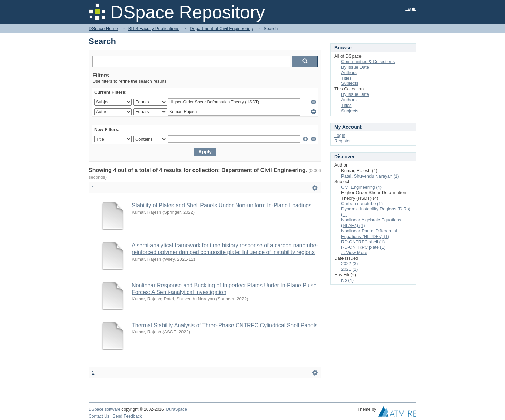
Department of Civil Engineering (221, 28)
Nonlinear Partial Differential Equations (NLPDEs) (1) (369, 234)
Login (411, 8)
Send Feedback (127, 416)
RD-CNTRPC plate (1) (363, 247)
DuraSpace (176, 409)
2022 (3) (349, 264)
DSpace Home (103, 28)
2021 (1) (349, 269)
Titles (346, 78)
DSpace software (105, 409)
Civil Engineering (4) (361, 187)
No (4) (347, 280)
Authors (349, 73)
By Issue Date (355, 67)
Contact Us (99, 416)
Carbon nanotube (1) (362, 204)
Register (343, 141)
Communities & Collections (368, 62)
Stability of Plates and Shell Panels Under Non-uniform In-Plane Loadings (222, 205)
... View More (354, 253)
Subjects (350, 83)
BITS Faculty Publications (154, 28)
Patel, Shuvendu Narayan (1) (370, 176)
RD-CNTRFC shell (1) (363, 242)
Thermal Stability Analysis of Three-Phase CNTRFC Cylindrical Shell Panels (225, 325)
